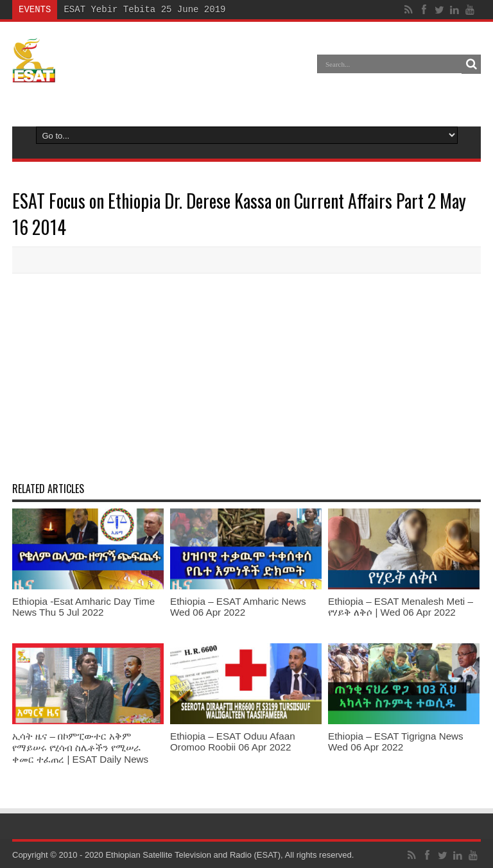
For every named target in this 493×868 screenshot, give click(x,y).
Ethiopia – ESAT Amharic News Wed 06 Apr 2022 (238, 607)
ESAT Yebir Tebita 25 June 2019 (144, 9)
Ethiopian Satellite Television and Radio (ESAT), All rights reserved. (229, 855)
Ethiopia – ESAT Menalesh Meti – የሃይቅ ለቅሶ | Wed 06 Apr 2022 (401, 607)
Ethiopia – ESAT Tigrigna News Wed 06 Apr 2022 (396, 742)
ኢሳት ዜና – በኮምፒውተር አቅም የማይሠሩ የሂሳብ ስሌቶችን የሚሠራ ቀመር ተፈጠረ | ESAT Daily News (80, 748)
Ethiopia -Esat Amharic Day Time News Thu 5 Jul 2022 (83, 607)
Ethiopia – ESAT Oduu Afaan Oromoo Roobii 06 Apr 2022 (233, 742)
